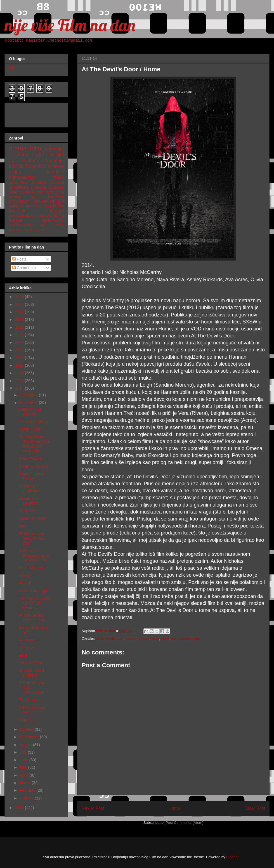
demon (132, 639)
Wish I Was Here (33, 568)
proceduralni (20, 201)
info (12, 67)
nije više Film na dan (70, 25)
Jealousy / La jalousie (30, 412)
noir (35, 197)
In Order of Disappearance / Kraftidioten (34, 555)
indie (165, 639)
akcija (38, 155)
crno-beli (40, 201)
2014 (20, 388)
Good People (30, 458)
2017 (20, 365)
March (26, 783)
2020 (20, 342)
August (26, 745)
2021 (20, 335)
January (27, 798)
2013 (20, 808)
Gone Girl (27, 720)
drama (18, 148)
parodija (57, 201)
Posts (19, 259)
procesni (33, 206)
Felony (25, 575)
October (27, 729)
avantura (56, 187)
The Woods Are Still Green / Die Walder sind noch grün (35, 444)
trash (59, 177)
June (24, 760)
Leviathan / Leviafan (28, 501)
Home (174, 808)
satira (14, 192)
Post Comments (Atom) (184, 823)
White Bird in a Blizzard (31, 673)
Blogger (232, 857)
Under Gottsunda (34, 466)
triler (36, 148)
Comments (24, 268)
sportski (49, 206)
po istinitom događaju (36, 161)
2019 (20, 350)
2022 (20, 327)
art (12, 155)
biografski (36, 166)
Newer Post (93, 808)
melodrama (19, 183)
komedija (54, 149)
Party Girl (27, 511)
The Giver (27, 647)
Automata (27, 640)
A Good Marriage (34, 591)
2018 (20, 358)
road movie (45, 192)
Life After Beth (31, 663)
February (28, 790)
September (30, 737)
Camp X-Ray (30, 429)
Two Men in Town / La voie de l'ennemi (35, 603)
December (29, 395)
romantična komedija (28, 187)
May (24, 767)
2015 (20, 381)
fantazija (39, 183)
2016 (20, 373)
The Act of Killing (33, 422)
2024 (20, 312)
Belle (23, 655)
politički (17, 166)
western (16, 197)
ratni (60, 192)
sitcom (59, 225)
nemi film (39, 230)
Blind (23, 526)
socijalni (55, 155)
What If (25, 583)
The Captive (29, 700)
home (144, 639)
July (24, 752)
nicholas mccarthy (185, 639)
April (24, 775)
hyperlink (56, 197)
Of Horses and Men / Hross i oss (32, 538)
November (29, 403)
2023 (20, 320)
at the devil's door (110, 639)
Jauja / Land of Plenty (32, 476)
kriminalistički (23, 177)
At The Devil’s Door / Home (32, 618)
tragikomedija (52, 220)
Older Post (255, 808)
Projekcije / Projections (30, 489)
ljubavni (57, 183)
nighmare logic (20, 230)
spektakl (27, 192)
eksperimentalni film (28, 225)
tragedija (56, 211)
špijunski (16, 206)
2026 (20, 297)
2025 (20, 304)
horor (155, 639)
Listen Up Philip (32, 518)
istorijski (55, 172)
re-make (45, 216)
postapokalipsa (22, 216)
